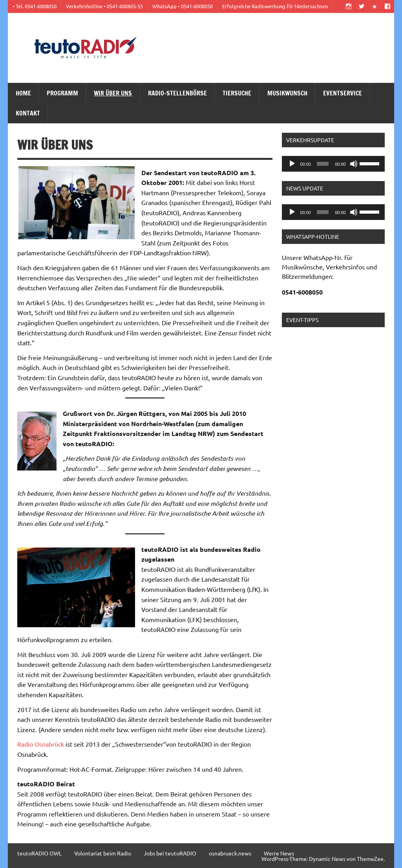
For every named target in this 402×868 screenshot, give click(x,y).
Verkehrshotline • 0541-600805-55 (104, 6)
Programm (62, 93)
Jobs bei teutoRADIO (170, 853)
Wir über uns (113, 93)
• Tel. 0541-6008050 (35, 6)
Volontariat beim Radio (103, 853)
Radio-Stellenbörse (177, 93)
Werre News (279, 853)
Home (23, 93)
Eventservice (343, 93)
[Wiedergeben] (292, 164)
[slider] (323, 164)
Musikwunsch (287, 93)
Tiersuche (237, 93)
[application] (333, 164)
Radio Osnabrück (41, 744)
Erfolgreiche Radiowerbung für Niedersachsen (275, 6)
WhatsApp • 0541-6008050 (183, 6)
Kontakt (28, 113)
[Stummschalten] (354, 164)
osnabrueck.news (230, 853)
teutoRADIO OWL (39, 853)
